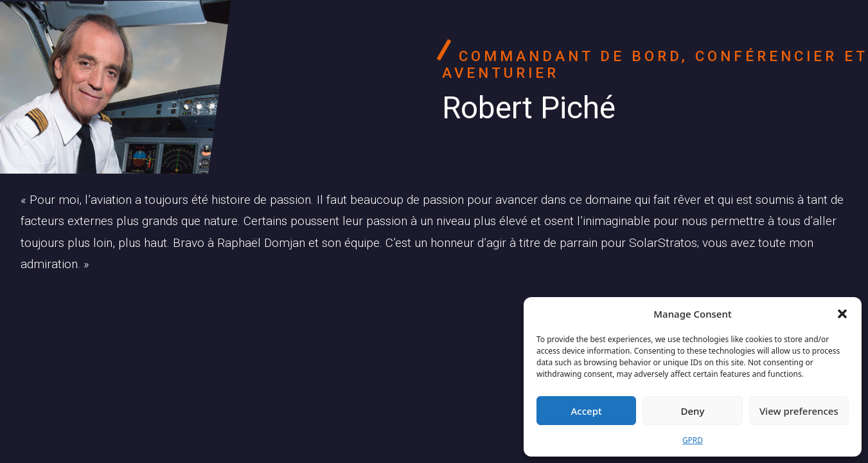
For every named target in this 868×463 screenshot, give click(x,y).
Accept (587, 411)
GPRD (693, 440)
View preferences (799, 411)
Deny (693, 411)
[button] (842, 314)
